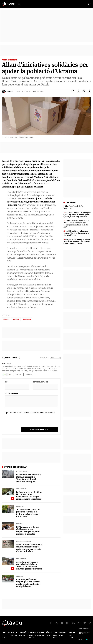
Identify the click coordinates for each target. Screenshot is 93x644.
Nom (6, 382)
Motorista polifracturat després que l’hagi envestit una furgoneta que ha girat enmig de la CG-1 (28, 583)
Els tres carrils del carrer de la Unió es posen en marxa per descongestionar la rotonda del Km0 (76, 224)
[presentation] (23, 422)
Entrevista (20, 506)
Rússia (6, 319)
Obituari (72, 632)
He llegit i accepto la (30, 413)
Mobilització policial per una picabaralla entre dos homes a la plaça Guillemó (76, 233)
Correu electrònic (40, 382)
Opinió (23, 632)
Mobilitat (20, 576)
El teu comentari (11, 393)
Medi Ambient (21, 489)
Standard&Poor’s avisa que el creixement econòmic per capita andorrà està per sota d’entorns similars (29, 548)
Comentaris (40, 91)
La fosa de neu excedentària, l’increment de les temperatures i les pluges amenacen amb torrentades (29, 496)
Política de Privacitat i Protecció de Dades (39, 413)
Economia (20, 524)
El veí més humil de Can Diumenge (74, 207)
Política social (22, 471)
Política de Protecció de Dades (40, 636)
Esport (41, 632)
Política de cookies (58, 636)
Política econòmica (24, 541)
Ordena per (44, 358)
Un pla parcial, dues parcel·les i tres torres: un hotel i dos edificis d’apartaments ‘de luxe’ (77, 242)
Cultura (32, 632)
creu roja (27, 319)
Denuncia (28, 375)
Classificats (60, 632)
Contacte (13, 635)
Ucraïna (16, 319)
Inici (4, 632)
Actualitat (13, 632)
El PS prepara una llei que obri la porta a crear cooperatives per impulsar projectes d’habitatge (28, 530)
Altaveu (10, 91)
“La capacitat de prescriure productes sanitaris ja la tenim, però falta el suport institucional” (28, 513)
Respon (18, 375)
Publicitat (23, 635)
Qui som (4, 636)
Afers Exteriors (10, 60)
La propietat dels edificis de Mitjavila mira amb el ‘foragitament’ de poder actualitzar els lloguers (28, 478)
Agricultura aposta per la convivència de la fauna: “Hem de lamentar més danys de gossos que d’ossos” (29, 565)
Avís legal (71, 636)
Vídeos (49, 632)
